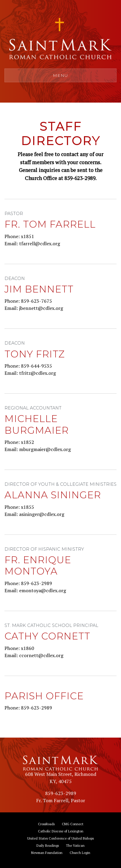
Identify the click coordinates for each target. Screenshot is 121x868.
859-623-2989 (61, 793)
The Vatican (75, 845)
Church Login (80, 853)
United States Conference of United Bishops (60, 838)
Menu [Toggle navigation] (60, 75)
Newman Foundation (47, 853)
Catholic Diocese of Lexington (61, 831)
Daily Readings (48, 845)
